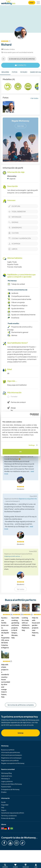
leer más (21, 126)
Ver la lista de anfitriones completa (21, 705)
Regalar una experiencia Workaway (13, 763)
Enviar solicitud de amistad (22, 59)
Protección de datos (8, 818)
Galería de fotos (7, 776)
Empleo (4, 792)
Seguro (4, 810)
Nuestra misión (6, 787)
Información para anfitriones (11, 752)
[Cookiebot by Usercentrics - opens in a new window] (30, 415)
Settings (32, 445)
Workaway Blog (6, 773)
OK (20, 452)
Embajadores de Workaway (10, 789)
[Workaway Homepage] (8, 2)
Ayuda (3, 802)
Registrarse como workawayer (11, 758)
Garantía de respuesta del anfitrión (13, 813)
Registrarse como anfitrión (10, 760)
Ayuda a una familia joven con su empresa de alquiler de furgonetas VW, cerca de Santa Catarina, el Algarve (5, 633)
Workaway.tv (6, 779)
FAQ (3, 807)
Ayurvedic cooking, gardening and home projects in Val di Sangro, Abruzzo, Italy (15, 628)
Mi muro (24, 72)
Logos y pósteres (7, 781)
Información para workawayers (12, 755)
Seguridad (5, 805)
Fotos (15, 72)
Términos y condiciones (9, 816)
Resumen (5, 72)
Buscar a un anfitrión (8, 750)
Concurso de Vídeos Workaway (12, 784)
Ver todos (34, 98)
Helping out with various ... (13, 556)
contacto (21, 65)
